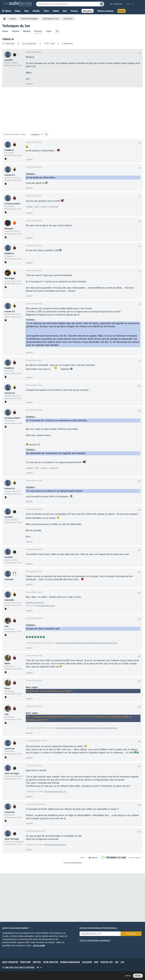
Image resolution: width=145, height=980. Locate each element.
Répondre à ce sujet (116, 857)
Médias (27, 31)
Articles (16, 31)
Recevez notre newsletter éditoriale (98, 928)
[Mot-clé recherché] (70, 4)
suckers (44, 207)
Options (94, 858)
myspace (29, 207)
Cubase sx (8, 39)
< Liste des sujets (135, 858)
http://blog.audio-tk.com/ (35, 603)
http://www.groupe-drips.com (55, 792)
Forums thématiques (29, 19)
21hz (37, 207)
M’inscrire (131, 934)
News (5, 31)
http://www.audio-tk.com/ (46, 606)
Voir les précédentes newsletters (95, 940)
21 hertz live (54, 207)
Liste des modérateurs (73, 863)
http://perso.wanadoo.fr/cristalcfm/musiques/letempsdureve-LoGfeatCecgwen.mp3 (86, 643)
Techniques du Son (51, 19)
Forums (13, 19)
